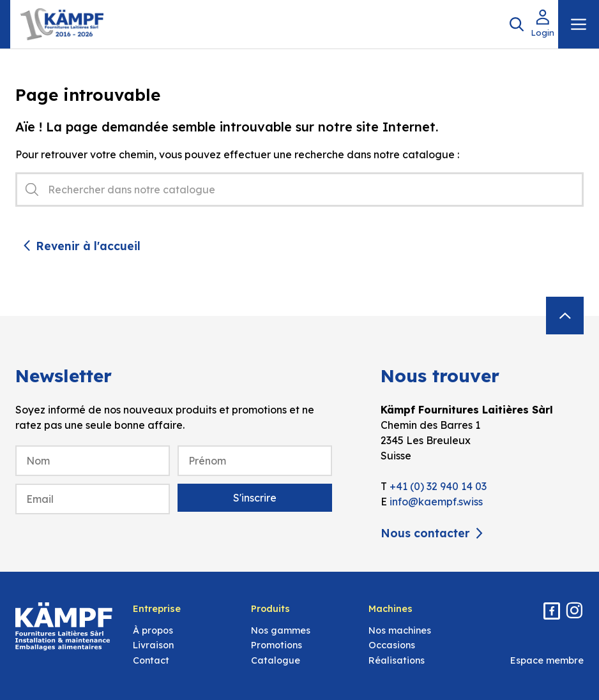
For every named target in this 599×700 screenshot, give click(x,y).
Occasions (392, 645)
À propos (153, 630)
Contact (151, 660)
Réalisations (397, 660)
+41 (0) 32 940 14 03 (438, 486)
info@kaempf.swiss (436, 502)
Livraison (153, 645)
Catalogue (276, 660)
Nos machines (400, 630)
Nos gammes (281, 630)
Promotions (277, 645)
